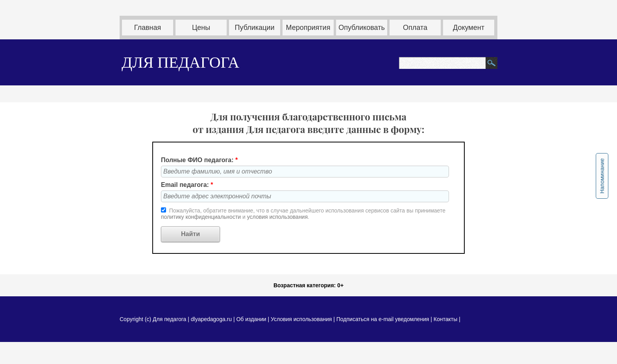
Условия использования (301, 319)
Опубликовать (362, 28)
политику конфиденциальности (202, 217)
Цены (201, 28)
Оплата (415, 28)
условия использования (277, 217)
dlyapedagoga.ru (212, 319)
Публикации (255, 28)
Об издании (251, 319)
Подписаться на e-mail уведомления (383, 319)
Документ (469, 28)
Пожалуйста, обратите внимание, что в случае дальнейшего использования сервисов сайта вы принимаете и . (303, 214)
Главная (148, 28)
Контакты (445, 319)
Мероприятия (308, 28)
